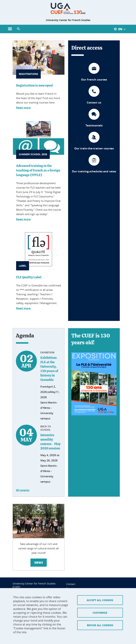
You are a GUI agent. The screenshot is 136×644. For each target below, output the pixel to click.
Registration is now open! (35, 86)
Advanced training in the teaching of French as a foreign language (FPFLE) (38, 171)
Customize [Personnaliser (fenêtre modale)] (100, 596)
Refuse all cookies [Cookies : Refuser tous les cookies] (100, 609)
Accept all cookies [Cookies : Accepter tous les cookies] (100, 584)
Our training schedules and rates (94, 171)
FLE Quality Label (29, 277)
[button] (18, 29)
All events (23, 490)
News (39, 563)
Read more (23, 108)
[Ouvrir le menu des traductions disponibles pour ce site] (121, 29)
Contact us (94, 103)
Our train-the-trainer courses (94, 148)
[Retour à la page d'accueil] (68, 8)
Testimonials (94, 125)
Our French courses (94, 80)
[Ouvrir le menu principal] (10, 29)
